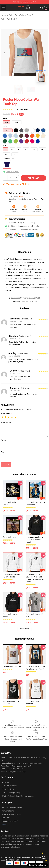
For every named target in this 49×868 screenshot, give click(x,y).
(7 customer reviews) (22, 109)
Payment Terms (8, 811)
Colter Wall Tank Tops (11, 19)
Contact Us (6, 818)
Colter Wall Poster (10, 537)
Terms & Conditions (9, 786)
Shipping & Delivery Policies (12, 807)
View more (24, 629)
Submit (6, 465)
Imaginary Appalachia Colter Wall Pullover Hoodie (34, 540)
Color (5, 126)
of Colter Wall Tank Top (12, 666)
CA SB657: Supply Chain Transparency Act (18, 796)
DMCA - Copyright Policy (11, 793)
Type (5, 118)
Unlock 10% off (44, 857)
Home (4, 15)
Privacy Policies (8, 789)
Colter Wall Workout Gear (20, 15)
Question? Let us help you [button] (37, 865)
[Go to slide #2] (31, 89)
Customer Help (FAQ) (10, 821)
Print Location (9, 158)
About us (5, 782)
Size (5, 145)
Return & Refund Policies (11, 814)
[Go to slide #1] (18, 89)
